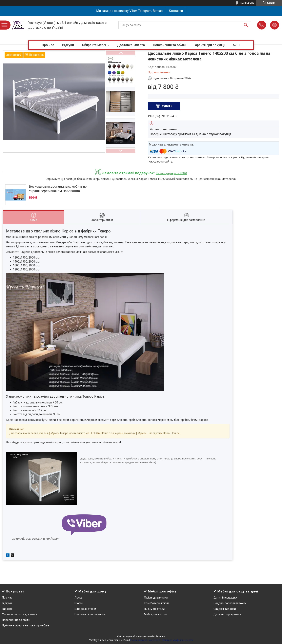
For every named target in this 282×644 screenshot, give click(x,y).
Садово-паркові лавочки (230, 603)
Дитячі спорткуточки (227, 614)
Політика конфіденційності (177, 640)
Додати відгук (275, 25)
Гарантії (7, 609)
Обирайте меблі (94, 45)
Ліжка (78, 598)
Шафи (79, 603)
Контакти (176, 11)
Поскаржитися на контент (145, 640)
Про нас (48, 45)
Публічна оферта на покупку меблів (26, 625)
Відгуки (68, 45)
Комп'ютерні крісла (157, 603)
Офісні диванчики (156, 598)
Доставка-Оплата (131, 45)
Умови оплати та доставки (20, 614)
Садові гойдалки (225, 609)
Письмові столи (154, 609)
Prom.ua (160, 637)
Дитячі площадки (225, 598)
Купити (167, 106)
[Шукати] (246, 25)
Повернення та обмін (169, 45)
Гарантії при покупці (209, 45)
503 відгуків (247, 3)
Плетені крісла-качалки (90, 614)
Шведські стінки (85, 609)
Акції (236, 45)
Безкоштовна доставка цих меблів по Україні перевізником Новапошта (58, 189)
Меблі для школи (155, 614)
